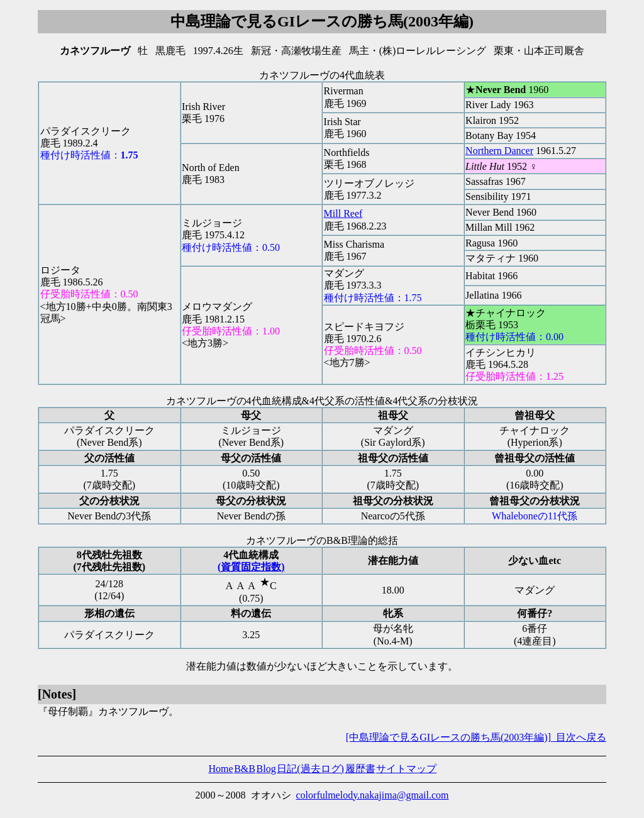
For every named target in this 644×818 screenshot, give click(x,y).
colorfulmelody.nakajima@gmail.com (373, 795)
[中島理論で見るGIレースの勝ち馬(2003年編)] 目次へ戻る (476, 737)
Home (220, 769)
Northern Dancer (499, 151)
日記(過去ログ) (310, 769)
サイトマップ (406, 769)
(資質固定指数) (251, 567)
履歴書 (360, 769)
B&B (245, 769)
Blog (266, 769)
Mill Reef (343, 213)
